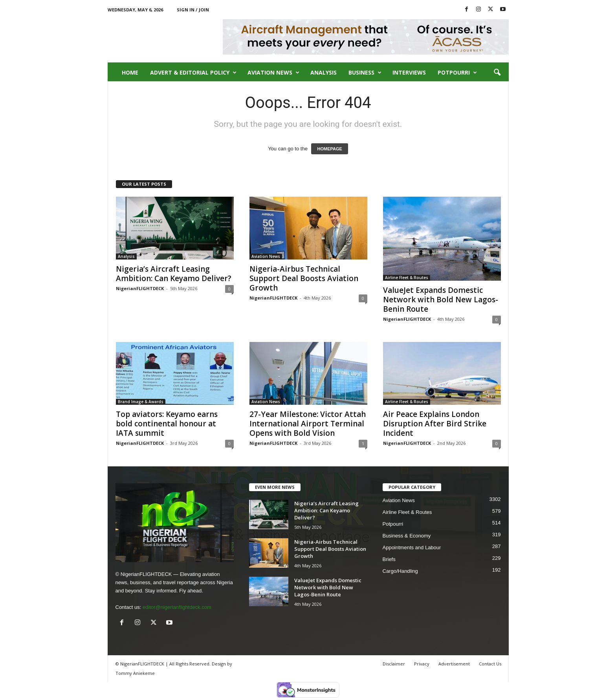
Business (365, 73)
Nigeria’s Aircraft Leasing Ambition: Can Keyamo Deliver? (174, 274)
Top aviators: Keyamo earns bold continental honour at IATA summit (167, 424)
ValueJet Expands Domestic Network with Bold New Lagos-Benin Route (441, 300)
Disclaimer (394, 664)
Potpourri (457, 73)
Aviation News (273, 73)
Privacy (422, 664)
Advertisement (454, 664)
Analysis (324, 72)
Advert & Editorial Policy (193, 73)
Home (130, 72)
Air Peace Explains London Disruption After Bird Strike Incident (435, 424)
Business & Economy (407, 536)
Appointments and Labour (412, 547)
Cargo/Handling (400, 571)
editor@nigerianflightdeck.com (177, 607)
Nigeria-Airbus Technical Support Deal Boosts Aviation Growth (304, 278)
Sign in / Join (193, 10)
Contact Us (490, 664)
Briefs (389, 559)
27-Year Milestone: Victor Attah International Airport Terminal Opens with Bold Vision (308, 424)
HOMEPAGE (329, 149)
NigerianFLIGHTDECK (140, 288)
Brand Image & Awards (141, 402)
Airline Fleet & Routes (407, 278)
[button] (497, 73)
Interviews (409, 72)
